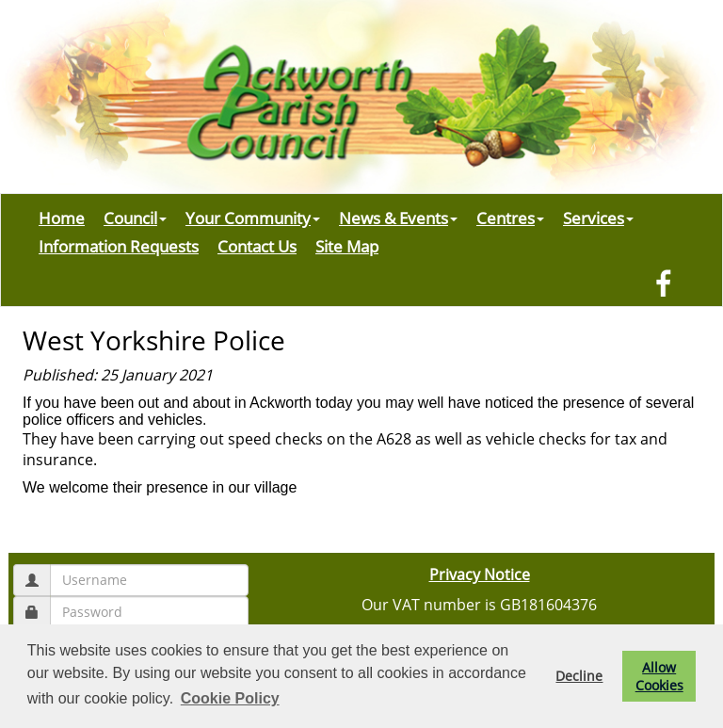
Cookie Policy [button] (230, 698)
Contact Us (257, 246)
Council (135, 218)
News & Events (398, 218)
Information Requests (119, 246)
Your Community (253, 218)
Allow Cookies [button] (659, 676)
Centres (510, 218)
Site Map (347, 246)
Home (62, 218)
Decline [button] (579, 676)
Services (598, 218)
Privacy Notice (480, 574)
